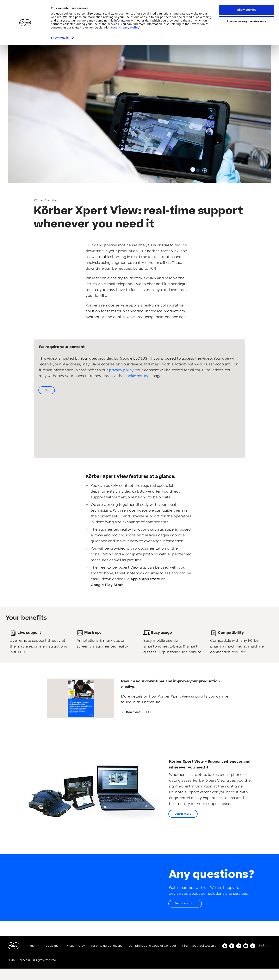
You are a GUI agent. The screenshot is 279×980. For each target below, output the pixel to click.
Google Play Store (107, 585)
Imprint (34, 946)
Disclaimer (53, 946)
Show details (60, 38)
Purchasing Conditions (107, 946)
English (263, 946)
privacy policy (121, 370)
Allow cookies (247, 10)
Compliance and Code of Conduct (152, 946)
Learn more (183, 814)
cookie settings (138, 376)
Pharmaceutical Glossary (199, 946)
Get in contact (185, 904)
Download (133, 712)
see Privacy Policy (126, 27)
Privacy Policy (75, 946)
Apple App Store (145, 579)
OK (47, 390)
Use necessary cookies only (247, 21)
